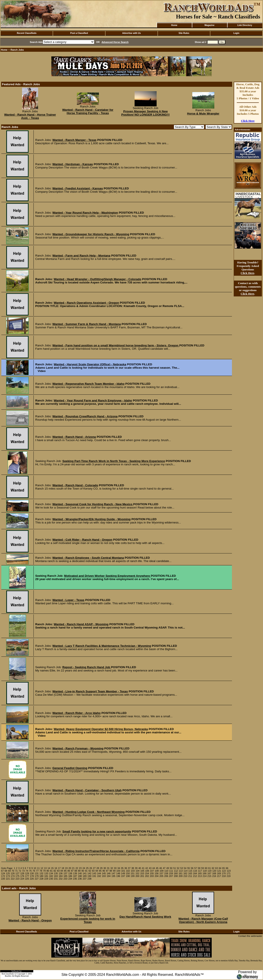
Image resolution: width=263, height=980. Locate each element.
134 (51, 873)
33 (115, 868)
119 (209, 871)
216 (214, 876)
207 (171, 876)
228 (41, 879)
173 (8, 876)
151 (133, 873)
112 (176, 871)
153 (142, 873)
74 (27, 871)
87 (72, 871)
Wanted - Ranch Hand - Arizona (74, 437)
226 (32, 879)
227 (37, 879)
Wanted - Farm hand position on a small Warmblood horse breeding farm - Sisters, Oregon (116, 345)
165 (200, 873)
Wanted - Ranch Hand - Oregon (30, 920)
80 (48, 871)
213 (200, 876)
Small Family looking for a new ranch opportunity (97, 831)
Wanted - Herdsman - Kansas (73, 164)
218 (224, 876)
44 (154, 868)
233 (65, 879)
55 (189, 868)
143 (94, 873)
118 (205, 871)
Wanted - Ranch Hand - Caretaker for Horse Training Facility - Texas (88, 111)
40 (140, 868)
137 (65, 873)
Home (174, 25)
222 (13, 879)
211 (190, 876)
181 (46, 876)
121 (219, 871)
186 (70, 876)
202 (147, 876)
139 (75, 873)
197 (123, 876)
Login (236, 33)
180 (41, 876)
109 (161, 871)
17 (59, 868)
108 (157, 871)
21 (73, 868)
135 (56, 873)
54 (185, 868)
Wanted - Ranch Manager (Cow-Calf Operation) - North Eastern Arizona (203, 920)
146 (109, 873)
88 (76, 871)
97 (107, 871)
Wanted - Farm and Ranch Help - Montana (81, 256)
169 (219, 873)
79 (44, 871)
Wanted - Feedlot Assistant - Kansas (78, 188)
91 (86, 871)
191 (94, 876)
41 (143, 868)
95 (100, 871)
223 (17, 879)
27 (94, 868)
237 (85, 879)
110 (166, 871)
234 (70, 879)
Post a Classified (79, 33)
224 (22, 879)
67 (2, 871)
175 (17, 876)
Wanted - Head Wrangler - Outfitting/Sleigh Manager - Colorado (98, 279)
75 (30, 871)
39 (136, 868)
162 (185, 873)
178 (32, 876)
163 (190, 873)
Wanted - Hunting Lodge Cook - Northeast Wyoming (89, 812)
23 (80, 868)
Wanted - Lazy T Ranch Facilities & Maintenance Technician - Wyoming (102, 646)
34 (119, 868)
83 (58, 871)
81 (51, 871)
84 (62, 871)
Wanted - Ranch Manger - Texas (74, 140)
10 (35, 868)
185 (65, 876)
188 (80, 876)
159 (171, 873)
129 (27, 873)
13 (45, 868)
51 (175, 868)
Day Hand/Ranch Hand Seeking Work (145, 917)
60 (206, 868)
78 (41, 871)
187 (75, 876)
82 (55, 871)
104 (137, 871)
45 (157, 868)
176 (22, 876)
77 (37, 871)
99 (114, 871)
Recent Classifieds (27, 33)
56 (192, 868)
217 (219, 876)
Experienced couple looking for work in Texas (88, 920)
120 (214, 871)
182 (51, 876)
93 (93, 871)
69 (9, 871)
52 (178, 868)
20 (70, 868)
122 (224, 871)
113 (181, 871)
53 (182, 868)
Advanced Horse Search (115, 42)
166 (205, 873)
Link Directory (245, 25)
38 (133, 868)
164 (195, 873)
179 (37, 876)
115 (190, 871)
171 (229, 873)
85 (65, 871)
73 (23, 871)
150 (128, 873)
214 (205, 876)
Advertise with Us (131, 33)
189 (85, 876)
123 (229, 871)
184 (61, 876)
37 (129, 868)
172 (3, 876)
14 (49, 868)
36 (126, 868)
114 (185, 871)
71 (16, 871)
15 (52, 868)
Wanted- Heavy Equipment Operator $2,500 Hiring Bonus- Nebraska (101, 729)
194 (109, 876)
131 (37, 873)
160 (176, 873)
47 (164, 868)
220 (3, 879)
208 (176, 876)
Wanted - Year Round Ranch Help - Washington (85, 213)
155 (152, 873)
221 (8, 879)
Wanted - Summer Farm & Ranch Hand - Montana (87, 324)
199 (133, 876)
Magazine (209, 25)
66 (227, 868)
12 (42, 868)
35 (122, 868)
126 (13, 873)
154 (147, 873)
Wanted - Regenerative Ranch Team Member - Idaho (88, 384)
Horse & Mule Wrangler (203, 114)
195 (113, 876)
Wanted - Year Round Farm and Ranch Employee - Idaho (93, 400)
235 (75, 879)
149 (123, 873)
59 (203, 868)
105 (142, 871)
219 (229, 876)
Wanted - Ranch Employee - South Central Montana (88, 558)
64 (220, 868)
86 (69, 871)
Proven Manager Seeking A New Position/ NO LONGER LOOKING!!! (146, 113)
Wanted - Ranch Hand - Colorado (75, 485)
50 (171, 868)
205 (161, 876)
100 (118, 871)
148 (118, 873)
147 (113, 873)
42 (147, 868)
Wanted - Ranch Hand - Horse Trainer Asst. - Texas (30, 116)
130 (32, 873)
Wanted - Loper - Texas (68, 600)
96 (104, 871)
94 (97, 871)
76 (34, 871)
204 (157, 876)
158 (166, 873)
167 (209, 873)
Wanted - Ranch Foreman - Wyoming (78, 748)
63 (217, 868)
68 (6, 871)
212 (195, 876)
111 (171, 871)
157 (161, 873)
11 (38, 868)
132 (41, 873)
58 (199, 868)
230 (51, 879)
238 (89, 879)
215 (209, 876)
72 (20, 871)
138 (70, 873)
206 (166, 876)
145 (104, 873)
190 (89, 876)
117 (200, 871)
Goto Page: (7, 868)
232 (61, 879)
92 (90, 871)
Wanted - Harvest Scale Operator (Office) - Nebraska (90, 364)
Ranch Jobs (17, 50)
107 (152, 871)
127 (17, 873)
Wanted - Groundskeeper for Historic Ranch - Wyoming (91, 234)
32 (112, 868)
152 (137, 873)
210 (185, 876)
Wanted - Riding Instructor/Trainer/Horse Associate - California (96, 851)
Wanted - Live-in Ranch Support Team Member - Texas (90, 691)
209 (181, 876)
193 (104, 876)
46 (161, 868)
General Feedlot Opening (70, 768)
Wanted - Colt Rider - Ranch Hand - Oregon (82, 540)
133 (46, 873)
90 (83, 871)
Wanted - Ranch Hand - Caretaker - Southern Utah (87, 790)
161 (181, 873)
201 (142, 876)
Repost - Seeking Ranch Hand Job (87, 667)
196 (118, 876)
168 (214, 873)
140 (80, 873)
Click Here (248, 121)
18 (63, 868)
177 (27, 876)
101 (123, 871)
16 (56, 868)
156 (157, 873)
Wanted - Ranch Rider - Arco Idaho (77, 713)
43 (150, 868)
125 (8, 873)
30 (105, 868)
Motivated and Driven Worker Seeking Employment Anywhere (107, 576)
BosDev (8, 976)
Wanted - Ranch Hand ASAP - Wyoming (81, 624)
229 (46, 879)
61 (209, 868)
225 (27, 879)
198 (128, 876)
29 (101, 868)
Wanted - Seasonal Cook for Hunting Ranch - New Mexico (93, 504)
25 (87, 868)
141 (85, 873)
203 (152, 876)
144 (99, 873)
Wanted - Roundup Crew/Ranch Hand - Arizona (85, 416)
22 (77, 868)
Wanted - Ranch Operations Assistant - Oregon (86, 303)
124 (3, 873)
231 (56, 879)
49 (168, 868)
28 (98, 868)
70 (13, 871)
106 (147, 871)
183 (56, 876)
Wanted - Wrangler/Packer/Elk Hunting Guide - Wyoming (92, 519)
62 (213, 868)
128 (22, 873)
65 (224, 868)
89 (79, 871)
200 (137, 876)
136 (61, 873)
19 (66, 868)
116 (195, 871)
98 (111, 871)
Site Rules (184, 33)
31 (108, 868)
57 (196, 868)
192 (99, 876)
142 (89, 873)
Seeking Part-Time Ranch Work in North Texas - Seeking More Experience (114, 461)
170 (224, 873)
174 (13, 876)
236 (80, 879)
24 (84, 868)
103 (133, 871)
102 (128, 871)
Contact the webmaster (250, 936)
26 (91, 868)
